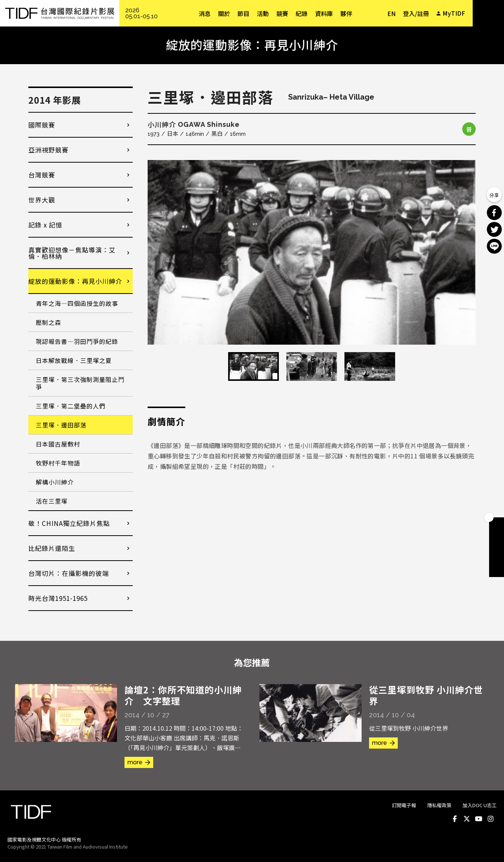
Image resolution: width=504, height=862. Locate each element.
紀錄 (302, 13)
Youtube (479, 819)
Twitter (467, 819)
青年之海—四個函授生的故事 (77, 303)
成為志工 (497, 555)
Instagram (491, 819)
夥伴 (346, 13)
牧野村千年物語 (58, 463)
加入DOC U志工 (480, 805)
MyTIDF (454, 13)
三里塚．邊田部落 (61, 425)
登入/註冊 (416, 13)
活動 (263, 13)
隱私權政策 (439, 805)
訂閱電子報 (404, 805)
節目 (243, 13)
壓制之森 (48, 322)
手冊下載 (497, 540)
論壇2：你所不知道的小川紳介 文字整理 (183, 695)
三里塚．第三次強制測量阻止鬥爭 (80, 383)
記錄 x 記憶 (45, 225)
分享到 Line (494, 246)
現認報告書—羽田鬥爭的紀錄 (77, 341)
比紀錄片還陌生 (52, 548)
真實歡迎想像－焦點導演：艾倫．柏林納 (72, 253)
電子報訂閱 (497, 570)
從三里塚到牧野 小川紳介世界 (426, 695)
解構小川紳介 (55, 482)
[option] (312, 252)
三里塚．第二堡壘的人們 (71, 406)
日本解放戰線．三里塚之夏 (74, 360)
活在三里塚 (52, 501)
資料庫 (324, 13)
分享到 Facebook (494, 213)
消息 (205, 13)
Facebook (455, 819)
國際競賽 (42, 125)
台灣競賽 (42, 175)
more (135, 762)
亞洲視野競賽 (48, 150)
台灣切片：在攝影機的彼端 (69, 573)
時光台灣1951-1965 (58, 598)
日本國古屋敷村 (58, 444)
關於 (224, 13)
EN (391, 13)
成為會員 (497, 525)
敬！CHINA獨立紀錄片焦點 (69, 523)
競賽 (282, 13)
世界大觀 (42, 200)
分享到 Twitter (494, 229)
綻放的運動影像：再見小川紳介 (75, 281)
